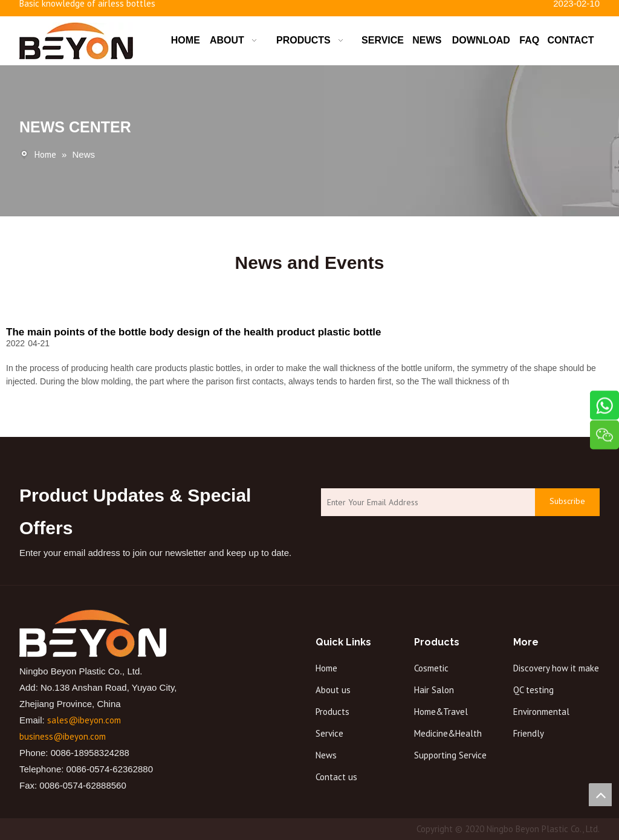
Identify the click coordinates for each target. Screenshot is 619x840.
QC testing (533, 690)
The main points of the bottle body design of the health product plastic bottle (194, 332)
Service (329, 733)
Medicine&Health (448, 733)
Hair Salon (434, 690)
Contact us (336, 777)
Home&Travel (441, 712)
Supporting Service (450, 755)
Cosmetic (431, 668)
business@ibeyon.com (63, 736)
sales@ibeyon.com (84, 720)
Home (326, 668)
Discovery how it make (556, 668)
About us (333, 690)
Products (332, 712)
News (326, 755)
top (600, 795)
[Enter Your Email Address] (425, 502)
